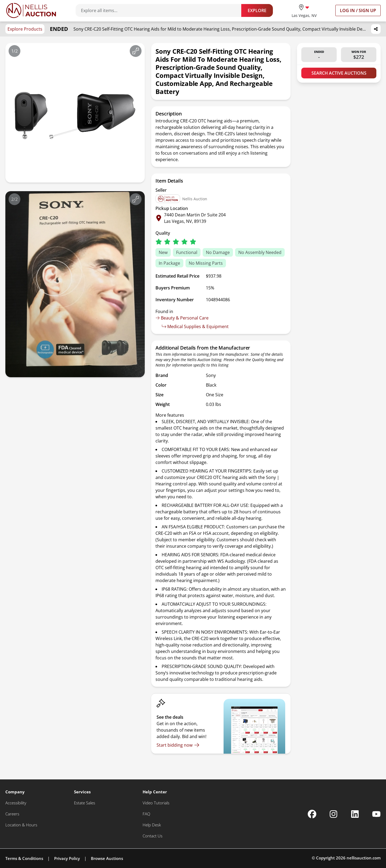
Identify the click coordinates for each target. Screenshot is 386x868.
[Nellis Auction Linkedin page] (355, 814)
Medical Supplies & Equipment (195, 326)
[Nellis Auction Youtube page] (376, 814)
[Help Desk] (152, 825)
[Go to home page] (31, 10)
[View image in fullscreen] (136, 51)
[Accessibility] (16, 803)
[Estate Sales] (85, 803)
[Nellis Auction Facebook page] (312, 814)
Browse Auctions (107, 858)
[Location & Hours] (21, 825)
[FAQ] (146, 814)
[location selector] (304, 10)
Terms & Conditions (24, 858)
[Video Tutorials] (156, 803)
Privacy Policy (67, 858)
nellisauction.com (364, 858)
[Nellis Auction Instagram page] (333, 814)
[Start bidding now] (178, 745)
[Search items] (161, 10)
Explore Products (25, 29)
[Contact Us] (153, 836)
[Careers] (12, 814)
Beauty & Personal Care (182, 318)
